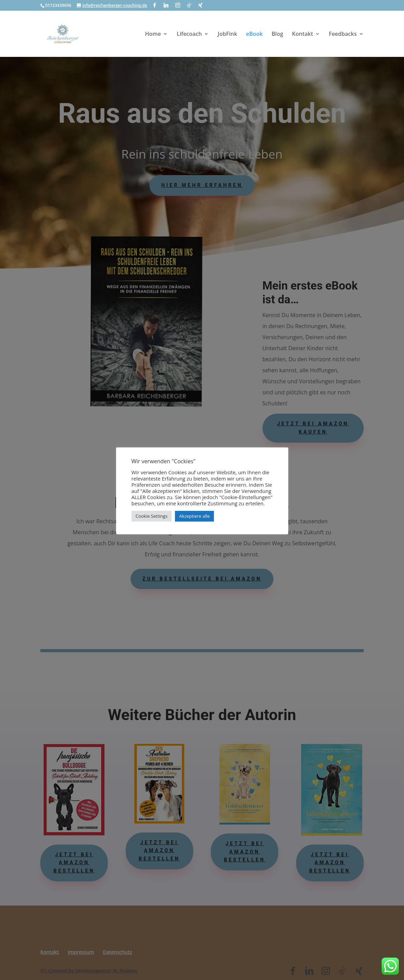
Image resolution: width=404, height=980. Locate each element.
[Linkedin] (166, 5)
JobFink (227, 34)
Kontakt (303, 34)
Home (153, 34)
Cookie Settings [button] (152, 516)
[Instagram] (178, 5)
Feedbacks (343, 34)
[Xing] (200, 5)
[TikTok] (189, 5)
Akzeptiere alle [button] (194, 516)
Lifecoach (189, 34)
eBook (254, 34)
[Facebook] (155, 5)
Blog (277, 34)
